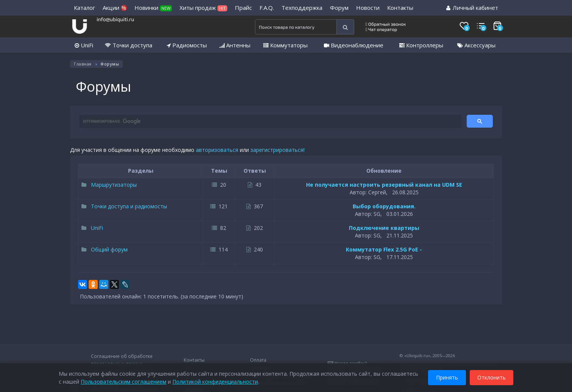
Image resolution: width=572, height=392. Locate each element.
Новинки (153, 8)
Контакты (400, 8)
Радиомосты (187, 45)
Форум (339, 8)
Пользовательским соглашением (123, 380)
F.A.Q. (267, 8)
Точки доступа (129, 45)
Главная (83, 64)
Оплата (258, 360)
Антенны (235, 45)
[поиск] (270, 122)
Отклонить (492, 376)
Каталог (84, 8)
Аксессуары (476, 45)
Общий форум (105, 249)
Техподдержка (302, 8)
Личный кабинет (472, 8)
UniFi (84, 45)
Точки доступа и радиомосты (124, 206)
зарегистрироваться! (277, 150)
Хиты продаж (203, 8)
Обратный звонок (386, 24)
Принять (447, 376)
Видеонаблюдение (354, 45)
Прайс (243, 8)
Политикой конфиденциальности (215, 380)
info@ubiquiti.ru (115, 19)
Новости (368, 8)
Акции (115, 8)
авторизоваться (217, 150)
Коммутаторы (285, 45)
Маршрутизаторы (109, 185)
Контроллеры (421, 45)
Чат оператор (381, 29)
